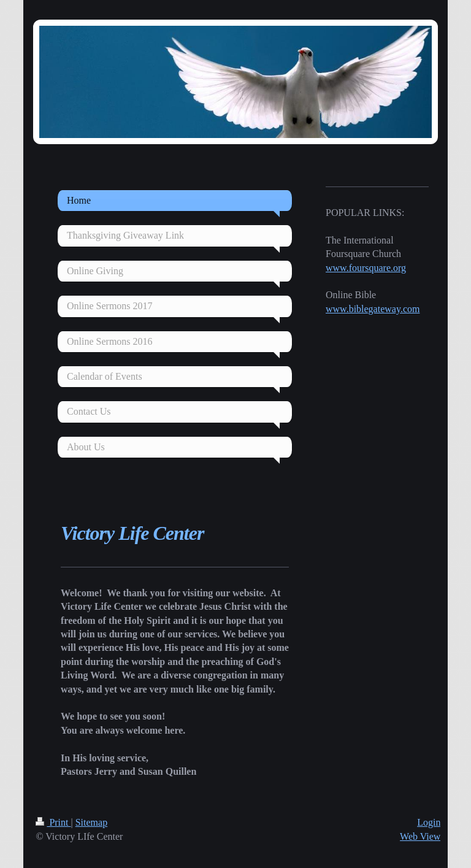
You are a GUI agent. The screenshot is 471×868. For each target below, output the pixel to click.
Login (429, 822)
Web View (420, 836)
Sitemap (91, 822)
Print (53, 822)
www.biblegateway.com (373, 309)
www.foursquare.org (366, 268)
